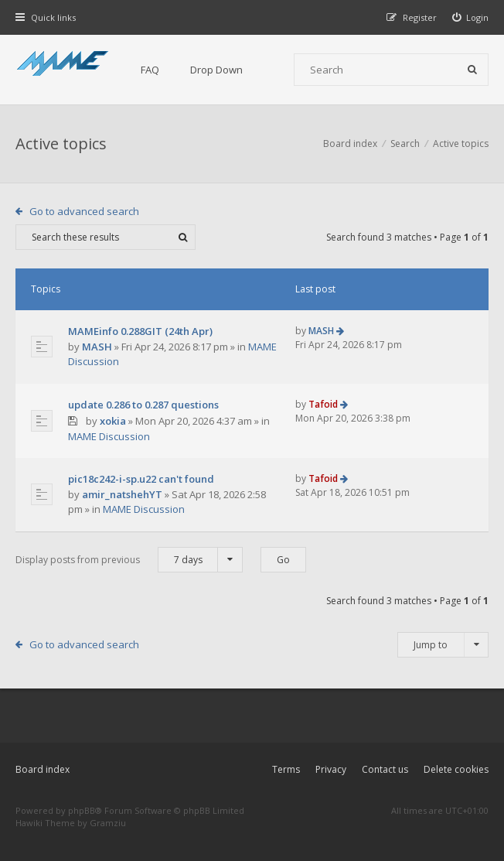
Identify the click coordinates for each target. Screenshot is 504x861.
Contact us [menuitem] (385, 769)
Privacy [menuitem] (331, 769)
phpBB (82, 810)
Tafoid (323, 404)
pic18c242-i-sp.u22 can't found (141, 479)
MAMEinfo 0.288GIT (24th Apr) (140, 331)
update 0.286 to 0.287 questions (143, 405)
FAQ (150, 70)
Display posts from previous (129, 560)
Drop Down (216, 70)
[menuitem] (471, 17)
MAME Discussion (109, 436)
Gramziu (108, 823)
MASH (97, 347)
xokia (113, 421)
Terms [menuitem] (286, 769)
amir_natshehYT (122, 494)
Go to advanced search (84, 211)
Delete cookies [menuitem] (456, 769)
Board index (43, 769)
